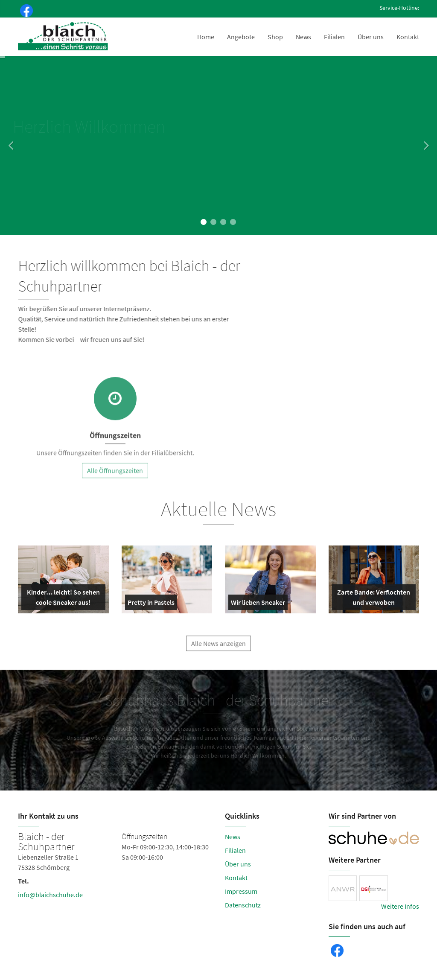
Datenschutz (243, 905)
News (303, 37)
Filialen (334, 37)
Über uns (371, 37)
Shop (275, 37)
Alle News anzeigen (218, 648)
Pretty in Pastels (151, 604)
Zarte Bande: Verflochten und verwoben (373, 599)
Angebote (241, 37)
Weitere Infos (400, 906)
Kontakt (408, 37)
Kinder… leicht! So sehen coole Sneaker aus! (62, 599)
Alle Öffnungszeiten (115, 475)
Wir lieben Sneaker (258, 604)
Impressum (241, 891)
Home (206, 37)
